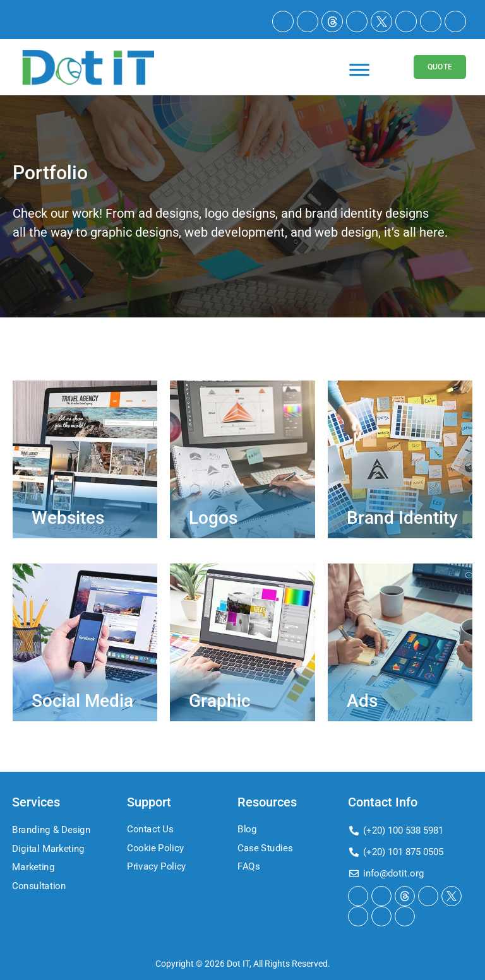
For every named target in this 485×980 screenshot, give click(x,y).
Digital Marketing (48, 849)
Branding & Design (51, 830)
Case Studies (265, 848)
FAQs (248, 867)
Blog (247, 829)
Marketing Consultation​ (39, 877)
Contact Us (150, 829)
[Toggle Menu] (359, 76)
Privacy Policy (157, 867)
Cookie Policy (155, 848)
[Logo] (88, 67)
